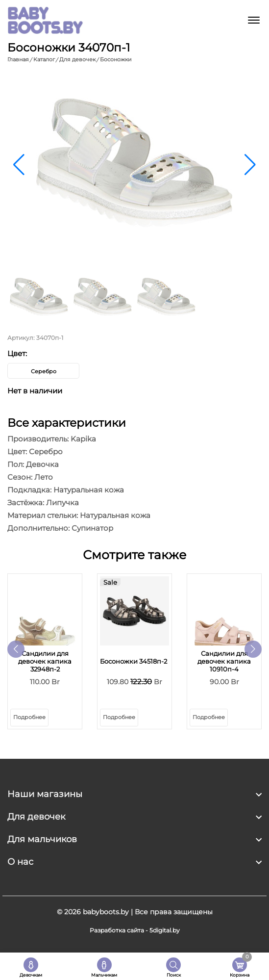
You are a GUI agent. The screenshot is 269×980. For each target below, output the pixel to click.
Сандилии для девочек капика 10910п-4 (224, 661)
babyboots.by (106, 912)
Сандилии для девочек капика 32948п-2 (45, 661)
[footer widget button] (134, 794)
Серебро (44, 371)
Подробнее (29, 717)
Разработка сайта (117, 930)
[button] (250, 165)
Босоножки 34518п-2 (134, 661)
